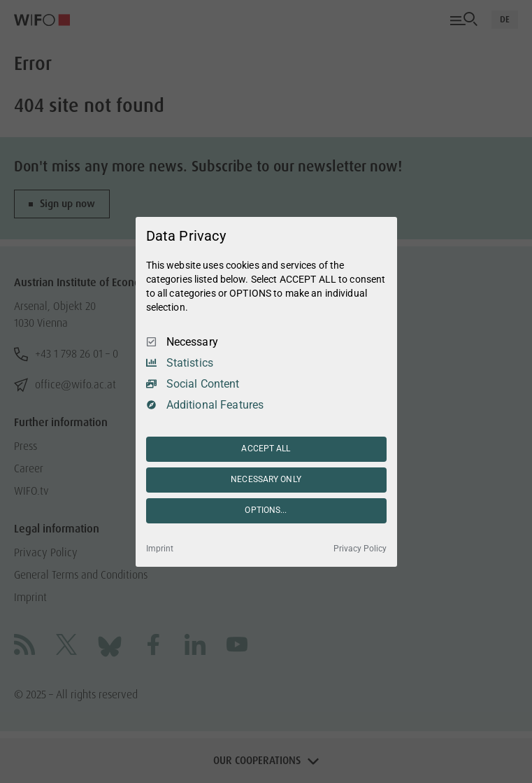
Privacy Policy (360, 549)
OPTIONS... (266, 510)
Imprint (160, 549)
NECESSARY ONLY (266, 479)
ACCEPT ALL (266, 449)
